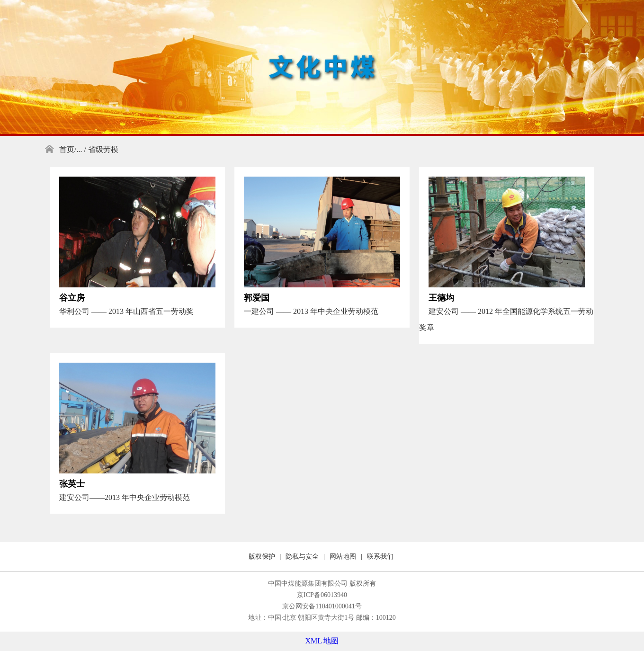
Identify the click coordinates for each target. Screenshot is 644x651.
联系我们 (380, 557)
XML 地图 (322, 641)
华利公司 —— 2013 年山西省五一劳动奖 (126, 311)
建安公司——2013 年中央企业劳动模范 (125, 497)
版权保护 (262, 557)
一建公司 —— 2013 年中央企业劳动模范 (311, 311)
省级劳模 (103, 149)
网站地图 (343, 557)
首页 (67, 149)
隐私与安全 (302, 557)
